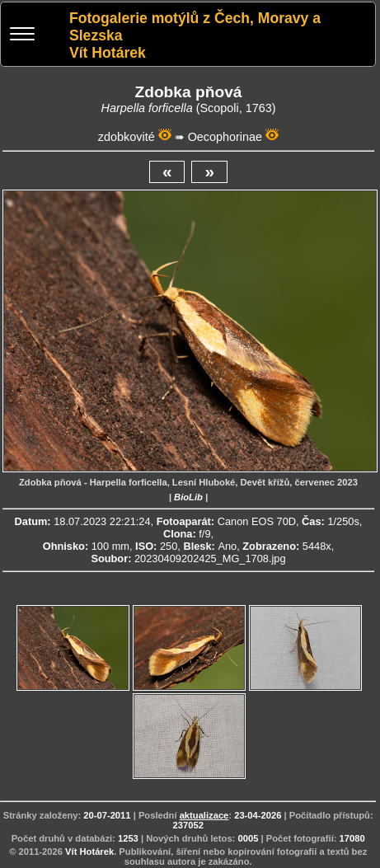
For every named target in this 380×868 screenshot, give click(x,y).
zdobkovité (127, 137)
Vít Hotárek (89, 852)
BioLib (188, 497)
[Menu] (22, 36)
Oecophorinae (225, 137)
